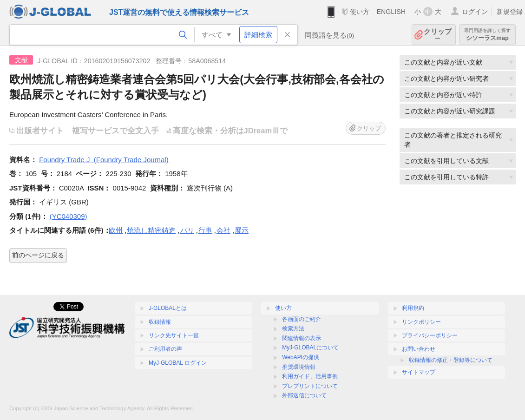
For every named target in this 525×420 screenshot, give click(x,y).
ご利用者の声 (165, 349)
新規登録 (510, 12)
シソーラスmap (487, 35)
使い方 (360, 12)
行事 (205, 230)
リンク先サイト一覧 (174, 335)
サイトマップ (419, 372)
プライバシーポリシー (430, 335)
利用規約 (413, 308)
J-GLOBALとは (168, 308)
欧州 (116, 230)
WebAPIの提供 (301, 357)
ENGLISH (391, 12)
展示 (242, 230)
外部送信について (304, 395)
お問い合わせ (419, 349)
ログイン (475, 12)
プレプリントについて (310, 386)
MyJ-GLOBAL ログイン (178, 363)
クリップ (438, 35)
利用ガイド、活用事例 (310, 376)
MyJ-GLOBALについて (310, 348)
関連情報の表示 (302, 338)
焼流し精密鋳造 (151, 230)
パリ (187, 230)
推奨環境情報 (299, 367)
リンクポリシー (421, 322)
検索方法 (293, 328)
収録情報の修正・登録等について (451, 360)
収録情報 (160, 322)
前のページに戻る (38, 255)
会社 (223, 230)
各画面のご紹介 (302, 319)
